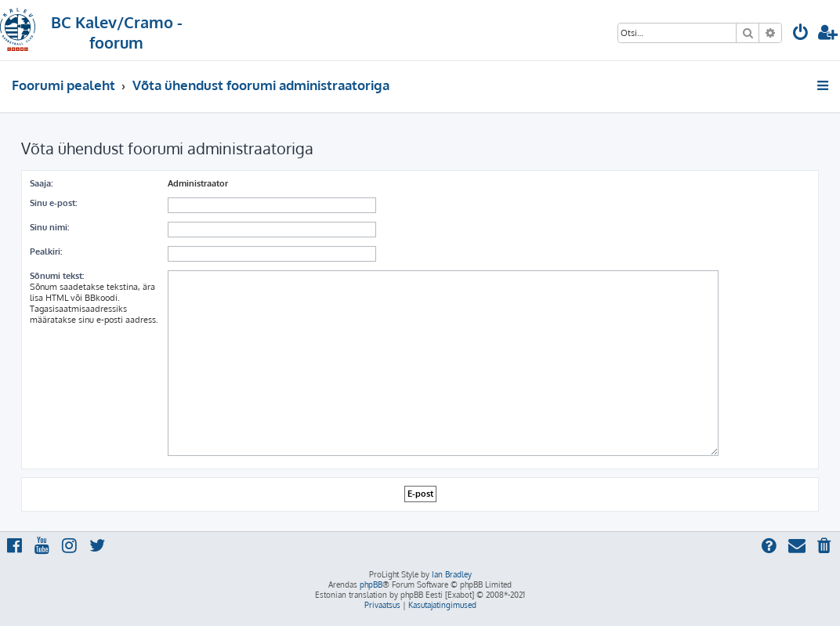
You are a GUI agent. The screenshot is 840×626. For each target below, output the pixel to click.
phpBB (371, 584)
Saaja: (41, 183)
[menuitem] (801, 34)
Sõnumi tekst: (57, 276)
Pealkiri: (46, 251)
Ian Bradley (452, 574)
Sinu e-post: (53, 203)
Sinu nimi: (49, 227)
